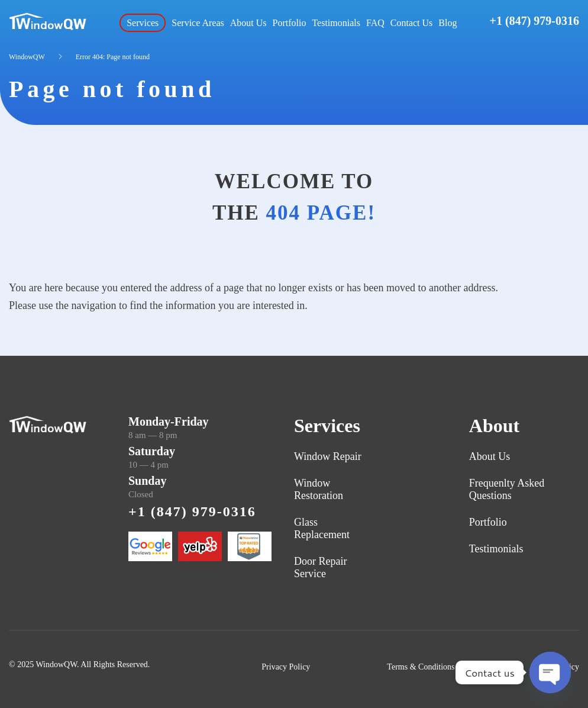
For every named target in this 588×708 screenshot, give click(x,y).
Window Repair (328, 456)
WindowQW (27, 57)
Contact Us (412, 23)
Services (143, 23)
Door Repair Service (320, 567)
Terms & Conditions (421, 667)
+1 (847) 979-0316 (534, 21)
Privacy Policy (286, 667)
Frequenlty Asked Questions (507, 489)
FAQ (375, 23)
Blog (448, 23)
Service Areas (198, 23)
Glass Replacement (322, 528)
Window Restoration (319, 489)
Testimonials (336, 23)
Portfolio (290, 23)
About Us (248, 23)
